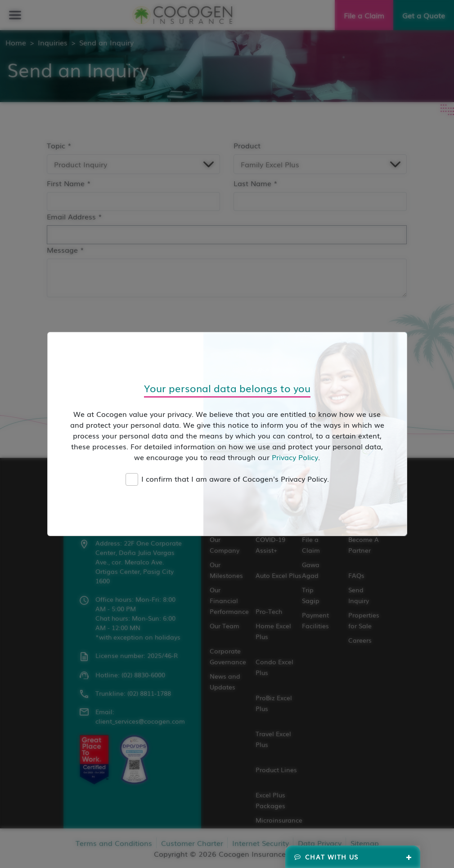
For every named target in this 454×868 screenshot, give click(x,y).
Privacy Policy (295, 457)
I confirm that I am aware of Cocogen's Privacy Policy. (235, 479)
